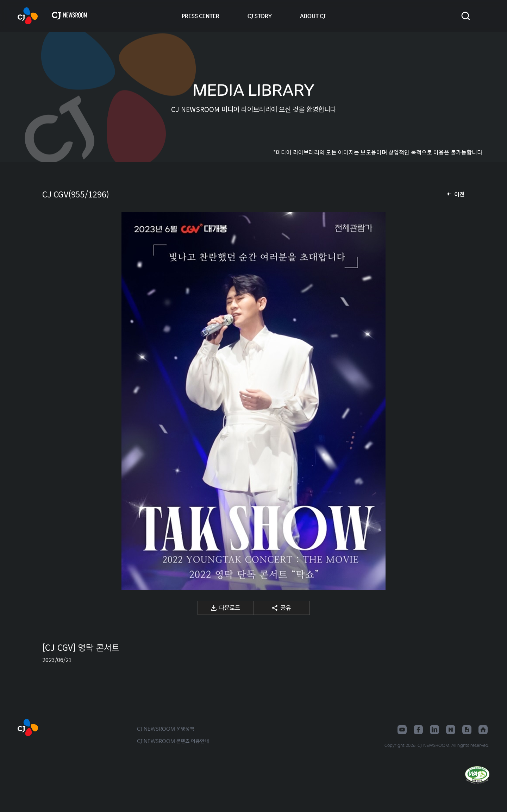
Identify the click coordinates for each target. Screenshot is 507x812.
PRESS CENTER (201, 16)
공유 (286, 607)
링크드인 (434, 730)
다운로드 (230, 607)
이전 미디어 (56, 401)
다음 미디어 (451, 401)
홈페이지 (483, 730)
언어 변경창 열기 (485, 16)
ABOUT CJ (313, 16)
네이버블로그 (451, 730)
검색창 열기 (466, 16)
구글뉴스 (467, 730)
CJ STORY (260, 16)
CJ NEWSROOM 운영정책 (166, 729)
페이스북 (418, 730)
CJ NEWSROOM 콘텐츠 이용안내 (173, 741)
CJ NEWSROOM (28, 16)
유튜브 (402, 730)
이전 (459, 194)
